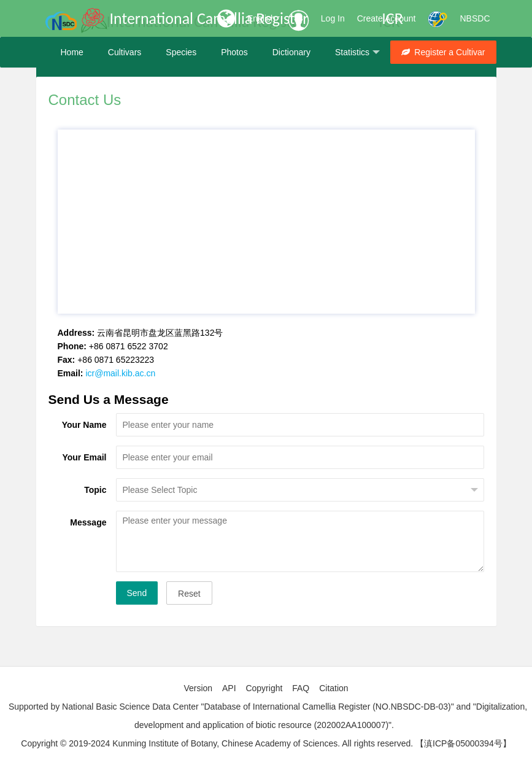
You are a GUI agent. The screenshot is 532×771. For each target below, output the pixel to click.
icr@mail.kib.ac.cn (120, 373)
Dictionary (291, 52)
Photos (234, 52)
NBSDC (475, 18)
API (229, 688)
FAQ (301, 688)
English (261, 18)
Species (181, 52)
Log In (333, 18)
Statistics (357, 52)
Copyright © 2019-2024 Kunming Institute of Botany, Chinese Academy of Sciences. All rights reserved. (217, 743)
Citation (333, 688)
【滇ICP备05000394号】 (463, 743)
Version (198, 688)
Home (72, 52)
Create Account (387, 18)
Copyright (264, 688)
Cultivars (125, 52)
